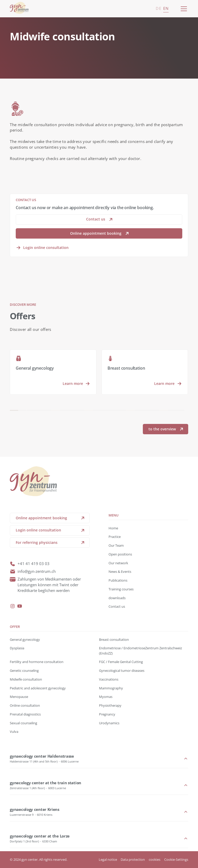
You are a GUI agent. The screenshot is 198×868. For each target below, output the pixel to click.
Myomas (106, 697)
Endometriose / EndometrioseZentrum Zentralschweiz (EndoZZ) (141, 650)
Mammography (111, 688)
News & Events (120, 572)
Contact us (117, 606)
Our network (118, 563)
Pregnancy (107, 714)
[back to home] (19, 9)
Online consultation (25, 705)
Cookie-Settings (176, 859)
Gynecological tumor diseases (122, 671)
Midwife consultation (26, 679)
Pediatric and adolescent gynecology (38, 688)
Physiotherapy (110, 705)
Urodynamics (109, 723)
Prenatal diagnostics (25, 714)
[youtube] (20, 606)
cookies (155, 859)
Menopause (19, 697)
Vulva (14, 732)
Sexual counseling (23, 723)
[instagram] (13, 606)
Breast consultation (114, 639)
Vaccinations (109, 679)
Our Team (116, 545)
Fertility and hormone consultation (37, 662)
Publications (118, 580)
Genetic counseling (24, 671)
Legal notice (108, 859)
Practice (115, 537)
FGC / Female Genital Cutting (121, 662)
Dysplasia (17, 648)
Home (113, 528)
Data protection (133, 859)
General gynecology (25, 639)
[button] (183, 9)
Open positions (120, 554)
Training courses (121, 589)
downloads (117, 598)
